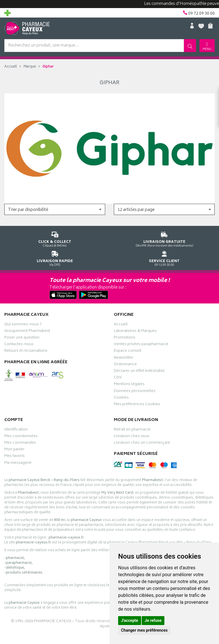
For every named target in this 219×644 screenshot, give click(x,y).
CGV (118, 378)
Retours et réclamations (26, 351)
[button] (55, 209)
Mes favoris (15, 457)
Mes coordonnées (21, 437)
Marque (30, 67)
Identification (16, 430)
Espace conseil (128, 351)
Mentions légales (129, 385)
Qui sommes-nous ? (23, 325)
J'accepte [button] (130, 620)
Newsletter (124, 358)
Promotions (125, 338)
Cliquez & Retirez (55, 238)
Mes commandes (20, 443)
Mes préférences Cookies (137, 405)
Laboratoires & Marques (135, 332)
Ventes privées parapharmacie (141, 345)
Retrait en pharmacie (132, 430)
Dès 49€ (164, 238)
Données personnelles (135, 392)
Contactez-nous (19, 345)
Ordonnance (125, 365)
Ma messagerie (18, 464)
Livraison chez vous (132, 437)
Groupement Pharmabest (27, 332)
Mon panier (14, 450)
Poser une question (22, 338)
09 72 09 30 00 (164, 258)
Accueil (11, 67)
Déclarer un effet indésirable (139, 372)
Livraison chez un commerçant (142, 443)
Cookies (121, 398)
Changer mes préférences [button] (144, 630)
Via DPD (55, 258)
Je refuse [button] (153, 620)
